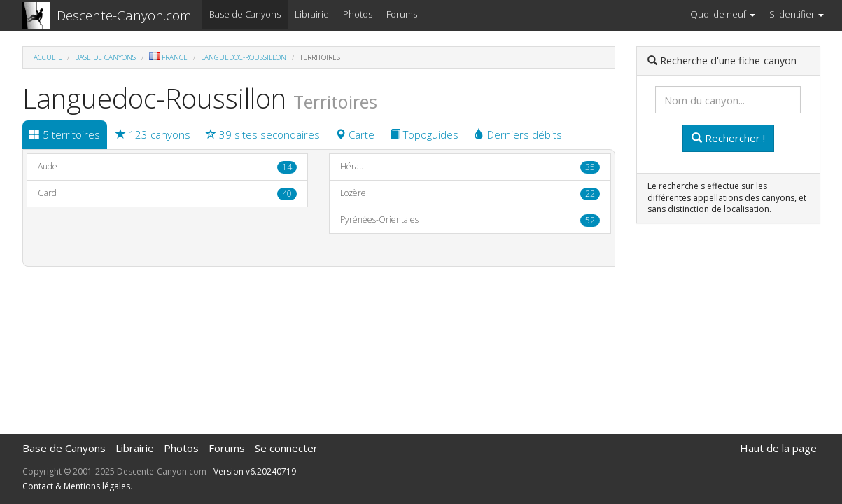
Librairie (312, 14)
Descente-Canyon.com (124, 15)
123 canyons (153, 134)
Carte (355, 134)
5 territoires (65, 134)
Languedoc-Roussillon (244, 57)
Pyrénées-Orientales (470, 220)
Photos (358, 14)
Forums (402, 14)
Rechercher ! (728, 138)
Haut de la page (778, 448)
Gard (168, 194)
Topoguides (424, 134)
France (168, 57)
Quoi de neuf (723, 14)
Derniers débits (518, 134)
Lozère (470, 194)
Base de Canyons (245, 14)
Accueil (48, 57)
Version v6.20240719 (255, 471)
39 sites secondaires (263, 134)
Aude (168, 167)
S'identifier (797, 14)
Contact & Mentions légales (76, 486)
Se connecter (286, 448)
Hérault (470, 167)
